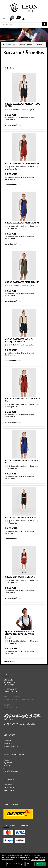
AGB (5, 768)
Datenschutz (8, 765)
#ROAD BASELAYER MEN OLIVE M (22, 282)
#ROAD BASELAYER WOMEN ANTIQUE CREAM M (19, 340)
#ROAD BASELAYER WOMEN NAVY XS (22, 461)
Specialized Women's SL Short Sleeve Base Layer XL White (21, 633)
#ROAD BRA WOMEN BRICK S (20, 577)
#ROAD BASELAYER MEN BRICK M (22, 163)
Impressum (8, 763)
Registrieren (8, 743)
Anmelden (7, 741)
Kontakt (6, 760)
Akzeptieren (41, 864)
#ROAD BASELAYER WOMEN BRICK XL (23, 400)
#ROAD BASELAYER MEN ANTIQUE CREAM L (22, 105)
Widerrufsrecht (9, 790)
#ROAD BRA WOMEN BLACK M (21, 517)
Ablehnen (30, 864)
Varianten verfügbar (13, 125)
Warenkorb (8, 785)
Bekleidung (11, 44)
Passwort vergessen (11, 746)
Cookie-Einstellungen (15, 864)
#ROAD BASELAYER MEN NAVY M (22, 223)
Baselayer (21, 44)
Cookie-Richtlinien (38, 860)
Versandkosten (9, 787)
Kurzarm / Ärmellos (35, 44)
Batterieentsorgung (11, 771)
